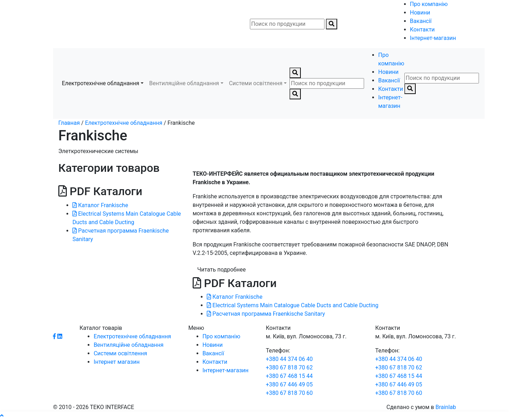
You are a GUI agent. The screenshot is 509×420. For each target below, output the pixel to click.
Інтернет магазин (117, 362)
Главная (69, 123)
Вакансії (421, 21)
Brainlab (446, 407)
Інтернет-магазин (433, 38)
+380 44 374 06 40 (289, 359)
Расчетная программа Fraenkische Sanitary (266, 314)
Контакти (422, 30)
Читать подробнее (221, 270)
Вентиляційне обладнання (184, 83)
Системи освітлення (256, 83)
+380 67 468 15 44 (289, 376)
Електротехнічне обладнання (101, 83)
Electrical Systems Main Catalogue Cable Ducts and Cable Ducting (293, 305)
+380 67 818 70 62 (289, 367)
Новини (420, 13)
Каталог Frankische (100, 205)
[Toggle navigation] (58, 24)
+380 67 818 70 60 (289, 393)
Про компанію (429, 4)
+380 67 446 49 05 (289, 384)
